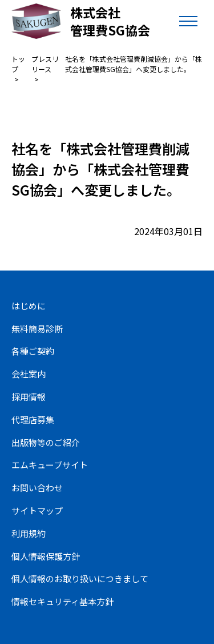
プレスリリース (45, 64)
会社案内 (29, 374)
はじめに (29, 306)
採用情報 (29, 397)
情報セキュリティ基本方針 (62, 601)
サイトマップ (37, 510)
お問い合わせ (37, 488)
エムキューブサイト (50, 465)
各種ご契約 (33, 351)
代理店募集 (33, 420)
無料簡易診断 (37, 329)
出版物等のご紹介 (46, 442)
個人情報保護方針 (46, 556)
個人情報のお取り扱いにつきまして (80, 579)
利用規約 (29, 533)
